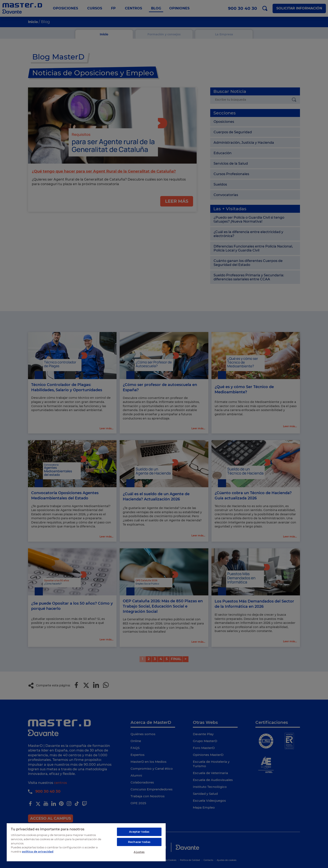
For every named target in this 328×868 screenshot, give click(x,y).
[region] (86, 842)
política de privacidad (38, 851)
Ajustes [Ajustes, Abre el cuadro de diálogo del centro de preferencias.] (139, 852)
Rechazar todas (139, 842)
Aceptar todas (139, 832)
